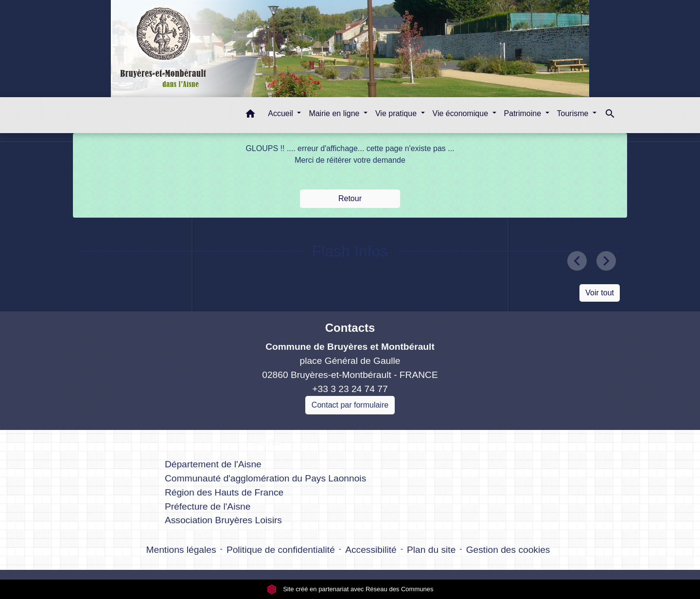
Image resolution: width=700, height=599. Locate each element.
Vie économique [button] (462, 113)
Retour (350, 198)
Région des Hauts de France (224, 492)
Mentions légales (181, 550)
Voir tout (600, 293)
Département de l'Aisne (213, 464)
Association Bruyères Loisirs (223, 520)
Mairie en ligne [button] (335, 113)
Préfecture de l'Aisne (208, 506)
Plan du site (431, 550)
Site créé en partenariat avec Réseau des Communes (350, 589)
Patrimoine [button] (524, 113)
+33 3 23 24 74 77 (350, 389)
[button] (250, 115)
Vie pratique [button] (397, 113)
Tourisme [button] (574, 113)
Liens (266, 441)
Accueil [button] (281, 113)
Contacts (350, 328)
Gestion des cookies (508, 550)
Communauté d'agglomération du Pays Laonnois (265, 478)
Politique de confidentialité (281, 550)
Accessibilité (371, 550)
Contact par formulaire (350, 405)
